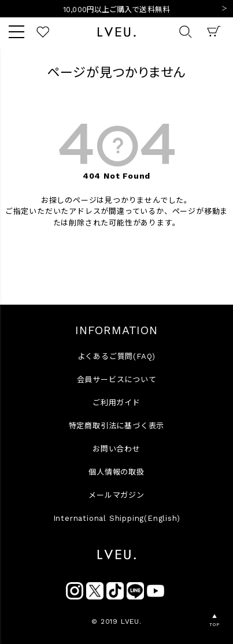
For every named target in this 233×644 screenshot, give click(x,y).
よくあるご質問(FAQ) (117, 356)
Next (224, 9)
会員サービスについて (117, 380)
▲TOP (214, 621)
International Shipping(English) (117, 518)
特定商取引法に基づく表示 (117, 426)
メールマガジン (116, 495)
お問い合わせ (116, 449)
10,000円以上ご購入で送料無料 (116, 10)
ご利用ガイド (116, 403)
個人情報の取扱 (116, 472)
